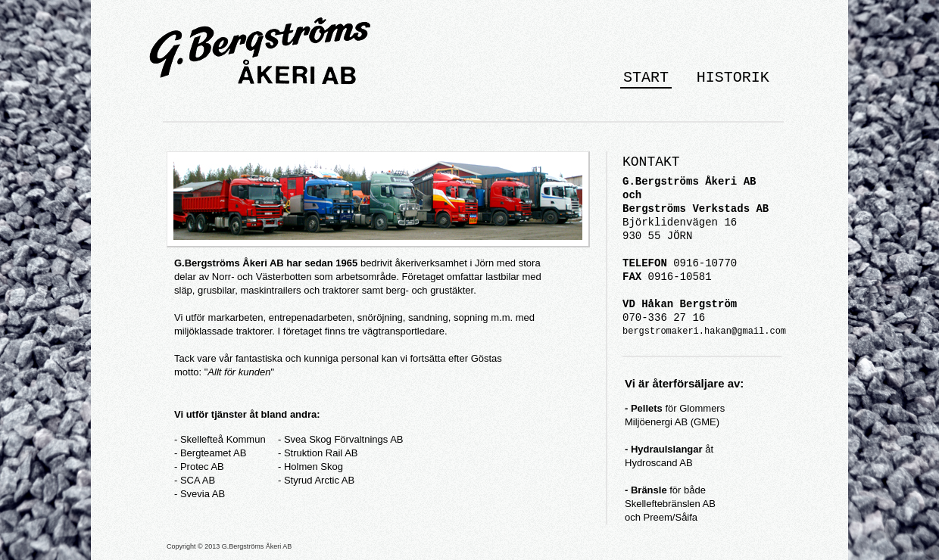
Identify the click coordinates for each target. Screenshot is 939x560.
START (646, 78)
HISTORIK (733, 78)
